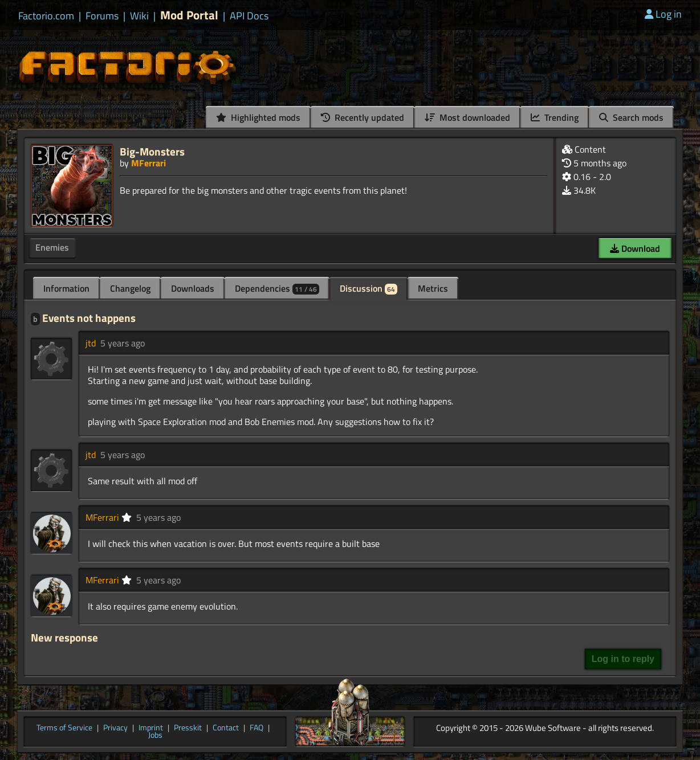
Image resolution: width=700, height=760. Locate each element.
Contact (226, 728)
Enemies (52, 247)
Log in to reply (623, 659)
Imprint (151, 728)
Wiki (139, 16)
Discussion (369, 288)
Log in (663, 14)
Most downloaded (467, 117)
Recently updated (363, 117)
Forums (102, 16)
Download (635, 248)
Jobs (155, 736)
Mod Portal (189, 15)
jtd (91, 343)
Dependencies (277, 288)
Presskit (188, 728)
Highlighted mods (258, 117)
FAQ (257, 728)
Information (66, 288)
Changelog (130, 288)
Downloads (193, 288)
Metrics (433, 288)
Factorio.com (46, 16)
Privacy (115, 728)
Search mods (631, 117)
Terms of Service (64, 728)
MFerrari (148, 163)
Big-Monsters (152, 151)
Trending (555, 117)
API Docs (249, 16)
